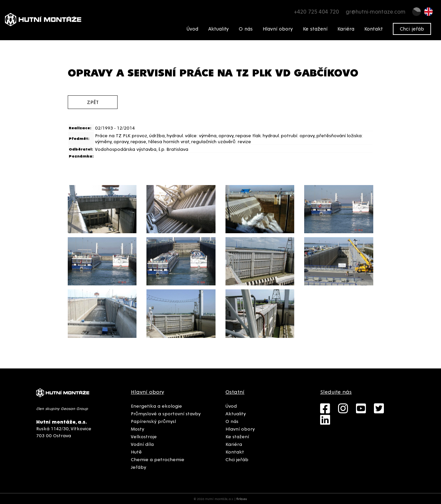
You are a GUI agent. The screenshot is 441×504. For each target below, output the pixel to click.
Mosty (137, 429)
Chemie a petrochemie (158, 459)
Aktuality (219, 29)
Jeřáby (138, 467)
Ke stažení (315, 29)
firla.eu (242, 499)
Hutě (136, 452)
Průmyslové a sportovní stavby (166, 413)
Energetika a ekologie (156, 406)
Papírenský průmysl (153, 421)
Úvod (192, 29)
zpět (93, 102)
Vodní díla (142, 444)
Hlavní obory (278, 29)
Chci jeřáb (412, 29)
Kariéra (346, 29)
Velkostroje (144, 436)
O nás (246, 29)
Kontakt (374, 29)
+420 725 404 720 (316, 11)
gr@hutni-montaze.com (376, 11)
